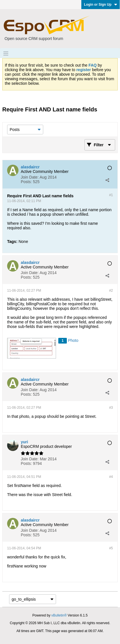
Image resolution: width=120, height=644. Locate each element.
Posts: (26, 182)
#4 (111, 477)
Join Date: (30, 177)
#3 (111, 408)
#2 (111, 291)
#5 (111, 548)
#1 (111, 195)
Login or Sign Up (101, 5)
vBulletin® (59, 615)
